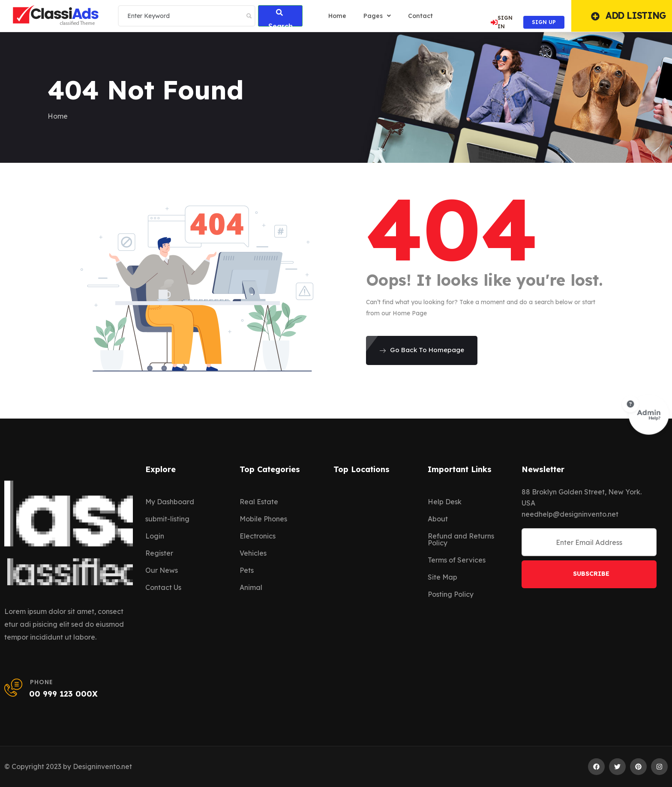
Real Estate (259, 502)
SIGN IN (502, 22)
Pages (377, 16)
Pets (247, 570)
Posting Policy (451, 594)
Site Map (442, 577)
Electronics (258, 536)
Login (155, 536)
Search (280, 18)
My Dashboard (170, 502)
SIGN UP (544, 22)
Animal (251, 587)
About (438, 519)
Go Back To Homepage (422, 350)
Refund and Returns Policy (461, 539)
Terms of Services (457, 560)
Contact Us (163, 587)
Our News (162, 570)
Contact (420, 16)
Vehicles (253, 553)
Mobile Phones (263, 519)
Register (159, 553)
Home (58, 116)
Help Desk (445, 502)
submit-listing (167, 519)
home (337, 16)
